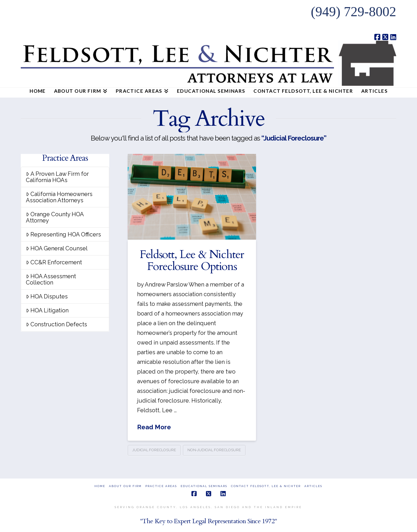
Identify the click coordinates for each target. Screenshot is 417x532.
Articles (313, 486)
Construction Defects (56, 324)
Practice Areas (161, 486)
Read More (154, 427)
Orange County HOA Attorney (55, 217)
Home (100, 486)
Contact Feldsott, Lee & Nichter (266, 486)
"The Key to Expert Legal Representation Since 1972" (208, 521)
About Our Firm (125, 486)
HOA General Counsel (57, 248)
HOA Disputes (47, 296)
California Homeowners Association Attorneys (59, 197)
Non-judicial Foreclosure (214, 450)
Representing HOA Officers (63, 234)
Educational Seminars (204, 486)
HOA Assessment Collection (51, 279)
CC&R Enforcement (54, 262)
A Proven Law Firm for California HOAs (57, 177)
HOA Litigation (47, 310)
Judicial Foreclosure (154, 450)
